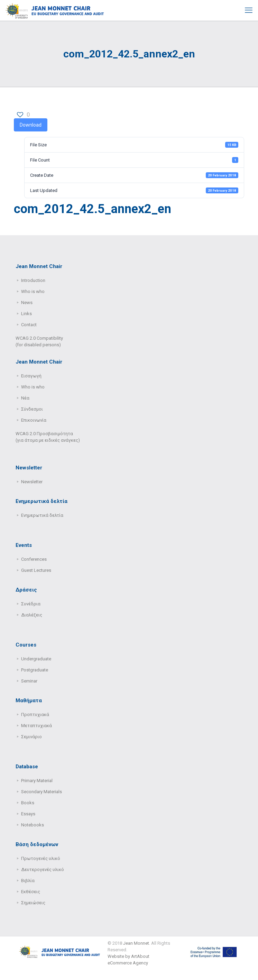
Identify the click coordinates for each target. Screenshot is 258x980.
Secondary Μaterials (42, 792)
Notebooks (33, 825)
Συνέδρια (31, 604)
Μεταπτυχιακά (36, 726)
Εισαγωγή (31, 376)
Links (26, 314)
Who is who (33, 291)
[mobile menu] (249, 10)
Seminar (29, 681)
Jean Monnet (136, 943)
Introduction (33, 280)
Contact (29, 325)
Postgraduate (35, 670)
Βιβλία (28, 881)
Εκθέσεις (31, 892)
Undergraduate (36, 659)
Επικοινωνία (34, 420)
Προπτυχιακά (35, 715)
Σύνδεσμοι (32, 409)
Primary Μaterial (37, 781)
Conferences (34, 559)
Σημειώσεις (33, 903)
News (27, 303)
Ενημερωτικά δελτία (42, 515)
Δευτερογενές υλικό (43, 869)
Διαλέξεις (32, 615)
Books (28, 803)
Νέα (25, 398)
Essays (28, 814)
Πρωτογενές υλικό (41, 858)
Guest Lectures (36, 570)
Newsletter (32, 482)
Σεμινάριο (31, 737)
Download (31, 125)
